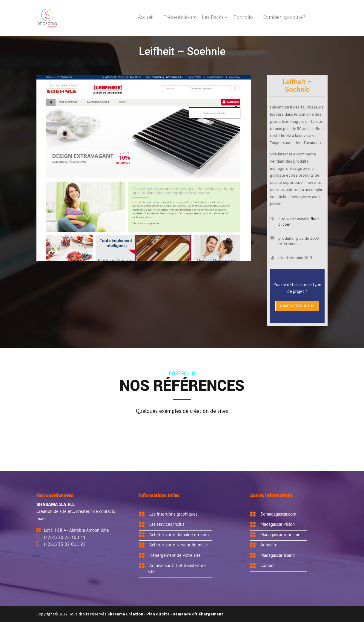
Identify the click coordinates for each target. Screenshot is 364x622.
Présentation (178, 18)
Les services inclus (167, 524)
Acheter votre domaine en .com (179, 534)
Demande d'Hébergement (198, 614)
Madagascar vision (278, 524)
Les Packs (213, 18)
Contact (268, 565)
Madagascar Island (278, 555)
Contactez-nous (297, 306)
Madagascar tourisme (280, 534)
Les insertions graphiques (173, 514)
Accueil (146, 18)
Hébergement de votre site (175, 555)
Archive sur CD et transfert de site (177, 568)
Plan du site (158, 614)
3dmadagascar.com (278, 514)
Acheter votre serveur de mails (178, 545)
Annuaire (269, 545)
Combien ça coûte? (284, 18)
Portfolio (243, 18)
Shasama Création (126, 614)
